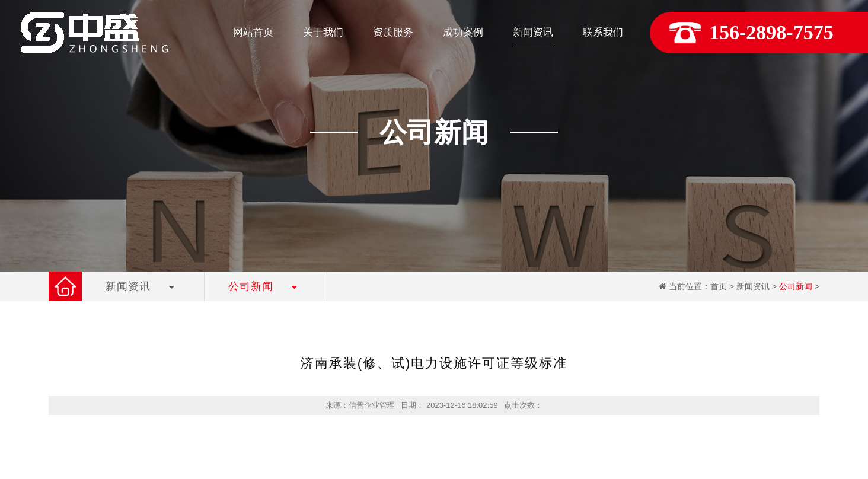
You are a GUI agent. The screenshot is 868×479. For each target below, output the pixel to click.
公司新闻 (796, 286)
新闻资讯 (753, 286)
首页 (719, 286)
